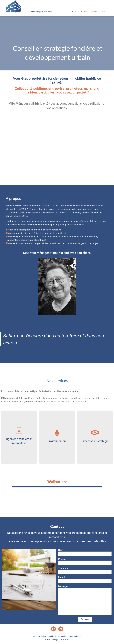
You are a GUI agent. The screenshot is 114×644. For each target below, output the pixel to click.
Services (94, 11)
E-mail (61, 577)
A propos (84, 11)
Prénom (62, 559)
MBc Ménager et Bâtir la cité (42, 12)
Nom (61, 550)
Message (63, 586)
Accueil (75, 11)
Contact (104, 11)
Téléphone (64, 568)
